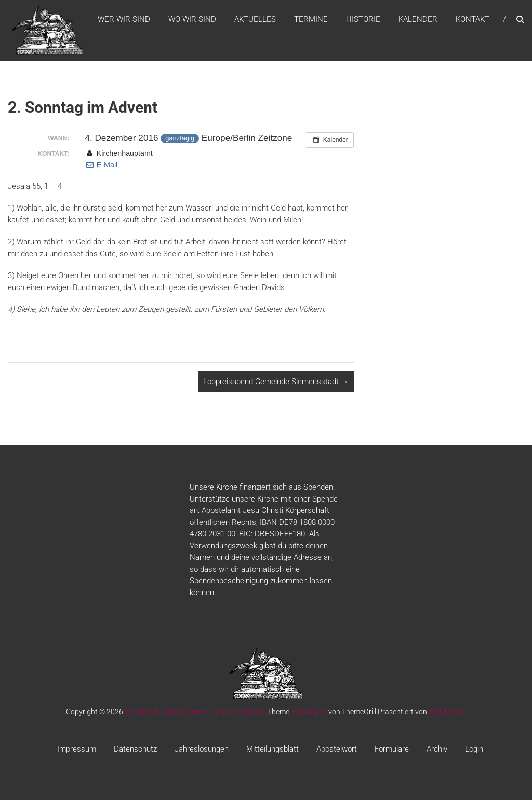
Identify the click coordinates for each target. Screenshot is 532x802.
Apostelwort (337, 751)
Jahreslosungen (202, 751)
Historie (363, 20)
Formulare (392, 751)
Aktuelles (255, 20)
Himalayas (310, 714)
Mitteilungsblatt (272, 751)
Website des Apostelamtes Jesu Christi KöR (195, 714)
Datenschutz (135, 751)
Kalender (418, 20)
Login (474, 751)
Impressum (77, 751)
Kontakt (473, 20)
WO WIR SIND (192, 20)
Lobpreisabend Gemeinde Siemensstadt (276, 383)
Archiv (437, 751)
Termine (311, 20)
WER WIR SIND (124, 20)
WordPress (447, 714)
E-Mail (101, 167)
